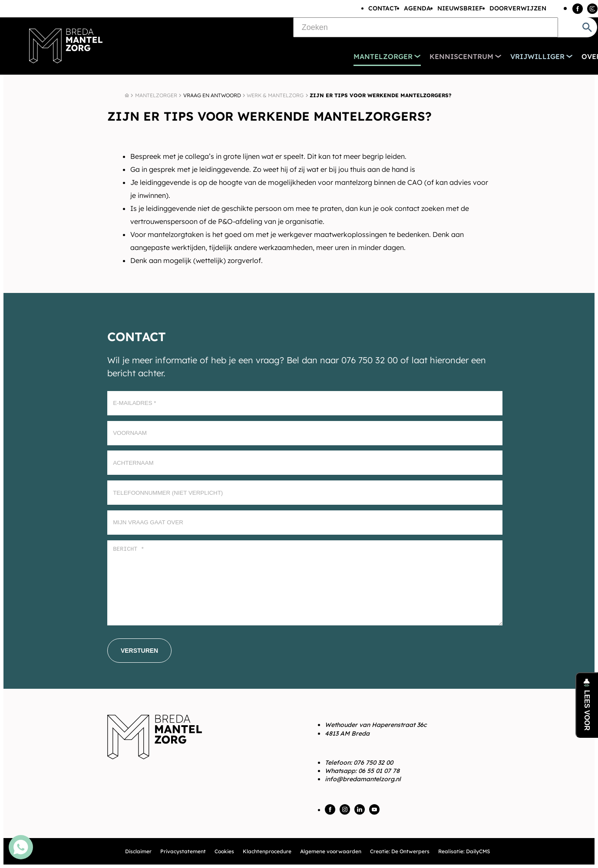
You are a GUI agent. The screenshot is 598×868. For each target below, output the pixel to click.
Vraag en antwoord (212, 95)
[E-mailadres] (305, 403)
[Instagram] (592, 9)
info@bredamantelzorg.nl (363, 779)
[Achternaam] (305, 463)
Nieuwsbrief (460, 8)
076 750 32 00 (373, 763)
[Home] (127, 95)
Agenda (417, 8)
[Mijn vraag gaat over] (305, 523)
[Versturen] (139, 651)
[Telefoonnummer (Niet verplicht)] (305, 493)
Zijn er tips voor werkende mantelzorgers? (380, 95)
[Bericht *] (305, 583)
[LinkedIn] (360, 809)
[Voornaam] (305, 433)
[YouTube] (374, 809)
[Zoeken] (426, 27)
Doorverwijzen (518, 8)
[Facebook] (578, 9)
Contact (383, 8)
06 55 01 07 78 (379, 771)
